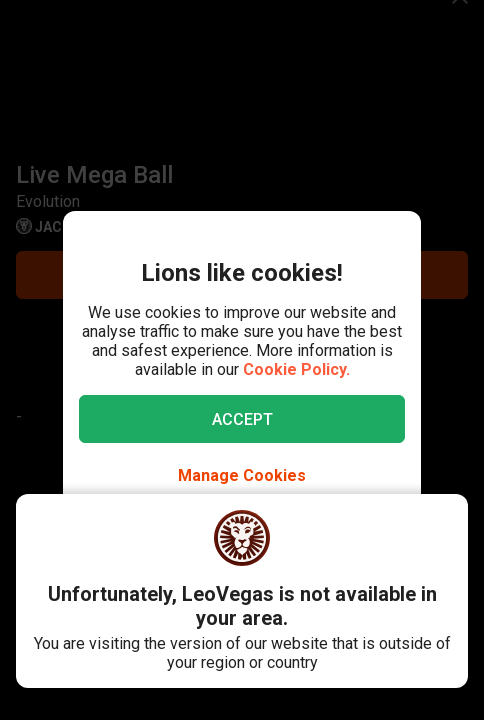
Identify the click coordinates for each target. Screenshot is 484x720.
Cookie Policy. (296, 369)
